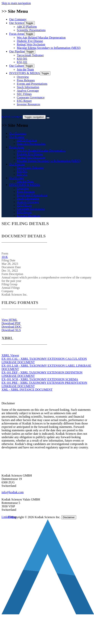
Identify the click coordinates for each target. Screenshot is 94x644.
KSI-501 (22, 59)
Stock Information (28, 87)
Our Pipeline (22, 51)
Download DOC (11, 327)
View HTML (9, 320)
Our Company (18, 19)
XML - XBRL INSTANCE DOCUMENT (27, 390)
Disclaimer (69, 517)
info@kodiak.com (13, 492)
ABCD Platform (27, 27)
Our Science (22, 23)
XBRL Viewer (10, 355)
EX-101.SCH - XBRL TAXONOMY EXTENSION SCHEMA (40, 379)
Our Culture (22, 66)
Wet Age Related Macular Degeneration (41, 38)
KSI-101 (22, 62)
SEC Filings (24, 94)
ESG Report (24, 101)
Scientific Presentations (31, 30)
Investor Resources (28, 104)
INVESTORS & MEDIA (30, 73)
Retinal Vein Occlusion (31, 44)
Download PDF (11, 323)
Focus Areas (22, 34)
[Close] (48, 118)
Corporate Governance (31, 97)
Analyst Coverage (28, 91)
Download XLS (11, 330)
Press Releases (26, 80)
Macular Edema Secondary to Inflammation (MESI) (49, 48)
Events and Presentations (32, 84)
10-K (5, 257)
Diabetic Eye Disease (30, 41)
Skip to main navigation (16, 3)
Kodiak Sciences (12, 117)
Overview (23, 77)
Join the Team (25, 69)
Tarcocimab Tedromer (30, 55)
